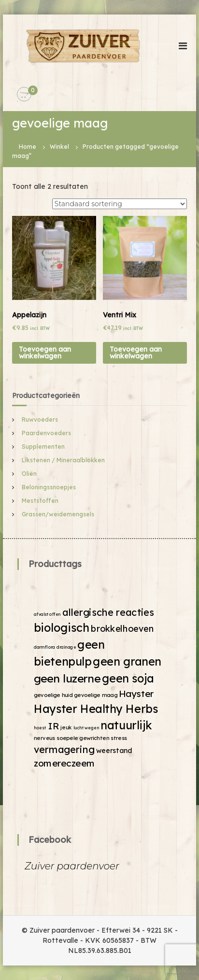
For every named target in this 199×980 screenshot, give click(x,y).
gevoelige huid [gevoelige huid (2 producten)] (53, 695)
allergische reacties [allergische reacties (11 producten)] (108, 612)
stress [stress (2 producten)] (119, 738)
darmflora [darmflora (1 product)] (44, 647)
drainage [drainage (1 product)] (66, 647)
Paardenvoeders (46, 433)
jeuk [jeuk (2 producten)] (66, 727)
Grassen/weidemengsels (58, 514)
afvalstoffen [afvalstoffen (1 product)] (47, 614)
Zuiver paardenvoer (72, 866)
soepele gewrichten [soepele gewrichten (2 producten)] (83, 738)
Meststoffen (40, 501)
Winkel (59, 147)
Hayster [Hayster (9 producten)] (136, 693)
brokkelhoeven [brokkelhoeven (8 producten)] (122, 629)
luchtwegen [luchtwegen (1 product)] (86, 728)
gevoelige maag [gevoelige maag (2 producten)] (96, 695)
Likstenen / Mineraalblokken (63, 460)
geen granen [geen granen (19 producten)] (127, 661)
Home (28, 147)
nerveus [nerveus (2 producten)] (44, 738)
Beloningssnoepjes (49, 487)
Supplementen (43, 447)
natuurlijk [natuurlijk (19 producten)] (126, 725)
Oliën (29, 474)
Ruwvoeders (40, 419)
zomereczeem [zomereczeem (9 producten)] (64, 763)
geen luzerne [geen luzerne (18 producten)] (67, 678)
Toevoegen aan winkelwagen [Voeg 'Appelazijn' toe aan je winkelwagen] (45, 353)
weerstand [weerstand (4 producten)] (114, 750)
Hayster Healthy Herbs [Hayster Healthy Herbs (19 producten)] (96, 709)
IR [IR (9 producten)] (54, 726)
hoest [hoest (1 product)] (40, 728)
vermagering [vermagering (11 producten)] (64, 749)
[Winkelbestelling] (120, 204)
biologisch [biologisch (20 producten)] (61, 628)
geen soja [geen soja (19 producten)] (128, 678)
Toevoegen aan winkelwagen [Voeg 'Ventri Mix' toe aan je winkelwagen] (136, 353)
